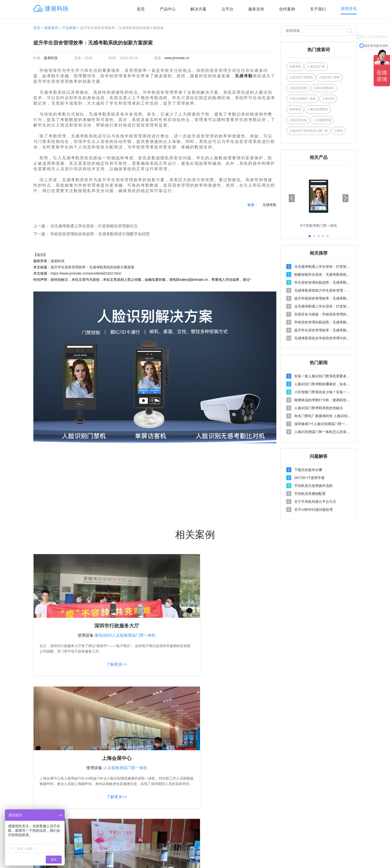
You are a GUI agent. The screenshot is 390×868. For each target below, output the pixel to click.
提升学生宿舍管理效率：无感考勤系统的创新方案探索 (93, 267)
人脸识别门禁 (316, 67)
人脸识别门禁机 (330, 77)
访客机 (339, 131)
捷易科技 (51, 58)
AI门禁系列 (166, 779)
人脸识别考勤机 (318, 109)
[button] (345, 277)
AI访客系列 (166, 799)
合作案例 (287, 9)
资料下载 (295, 819)
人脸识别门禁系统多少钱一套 (308, 131)
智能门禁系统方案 (233, 809)
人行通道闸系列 (170, 819)
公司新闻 (348, 809)
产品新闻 (69, 28)
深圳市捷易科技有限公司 (173, 856)
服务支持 (256, 9)
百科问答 (348, 828)
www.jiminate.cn (177, 58)
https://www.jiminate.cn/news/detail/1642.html (86, 273)
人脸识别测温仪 (324, 88)
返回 (40, 255)
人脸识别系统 (298, 88)
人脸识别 (328, 99)
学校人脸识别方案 (233, 789)
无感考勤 (244, 76)
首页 (141, 9)
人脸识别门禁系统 (301, 77)
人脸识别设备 (298, 120)
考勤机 (134, 864)
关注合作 (296, 766)
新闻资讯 (349, 9)
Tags (263, 856)
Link (303, 856)
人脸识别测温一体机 (302, 99)
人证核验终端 (322, 120)
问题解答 (348, 789)
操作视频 (348, 779)
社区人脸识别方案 (233, 779)
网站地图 (292, 856)
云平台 (227, 9)
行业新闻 (348, 799)
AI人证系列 (166, 789)
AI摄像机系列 (168, 809)
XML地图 (277, 856)
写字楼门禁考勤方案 (235, 799)
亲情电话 (295, 109)
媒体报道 (348, 819)
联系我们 (295, 789)
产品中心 (168, 9)
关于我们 (318, 9)
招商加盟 (295, 809)
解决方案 (198, 9)
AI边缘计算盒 (168, 828)
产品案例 (295, 799)
